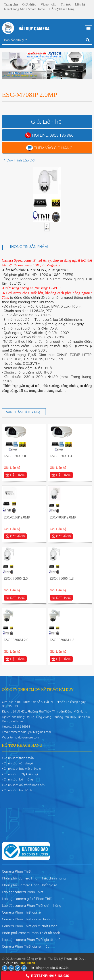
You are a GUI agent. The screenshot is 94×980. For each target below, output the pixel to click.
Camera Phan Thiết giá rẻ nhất (25, 946)
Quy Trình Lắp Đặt (21, 160)
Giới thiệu (29, 4)
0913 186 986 (61, 135)
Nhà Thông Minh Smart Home (25, 9)
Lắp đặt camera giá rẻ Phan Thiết (27, 899)
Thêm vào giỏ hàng (53, 148)
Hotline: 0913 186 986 (47, 976)
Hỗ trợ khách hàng (62, 9)
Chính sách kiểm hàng (18, 779)
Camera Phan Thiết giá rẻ (21, 912)
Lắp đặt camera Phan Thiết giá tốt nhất (32, 940)
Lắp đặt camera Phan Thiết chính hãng (32, 906)
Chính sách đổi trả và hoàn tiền (24, 785)
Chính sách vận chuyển (19, 763)
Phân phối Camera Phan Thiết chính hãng (34, 878)
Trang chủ (11, 4)
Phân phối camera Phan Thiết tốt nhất (31, 933)
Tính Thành (27, 963)
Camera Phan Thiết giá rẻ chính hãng (30, 919)
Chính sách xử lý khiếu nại (21, 774)
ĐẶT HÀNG (15, 475)
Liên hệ (80, 4)
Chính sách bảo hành (18, 790)
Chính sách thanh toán (19, 758)
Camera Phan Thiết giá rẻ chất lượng (30, 926)
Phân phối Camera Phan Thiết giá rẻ (30, 885)
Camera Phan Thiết (17, 871)
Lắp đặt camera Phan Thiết (23, 892)
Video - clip (49, 4)
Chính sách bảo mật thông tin (23, 769)
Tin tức (66, 4)
